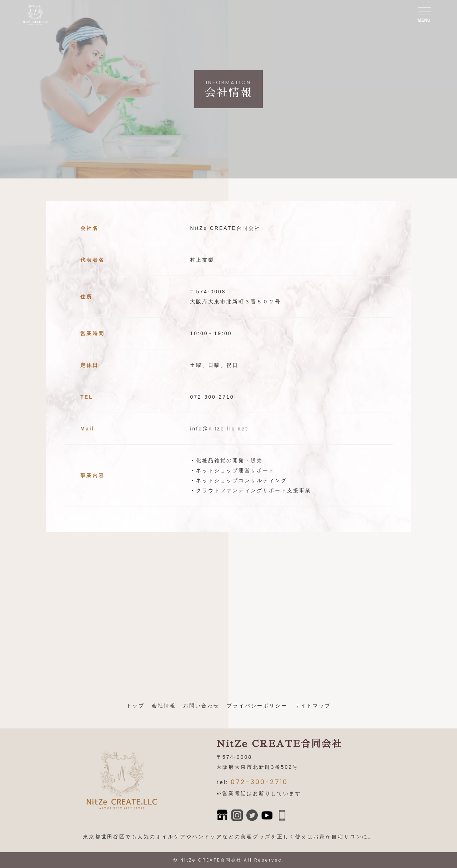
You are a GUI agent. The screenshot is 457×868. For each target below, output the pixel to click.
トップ (135, 706)
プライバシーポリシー (257, 706)
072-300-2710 (259, 782)
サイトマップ (313, 706)
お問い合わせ (201, 706)
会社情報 (164, 706)
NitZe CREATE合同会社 (211, 860)
